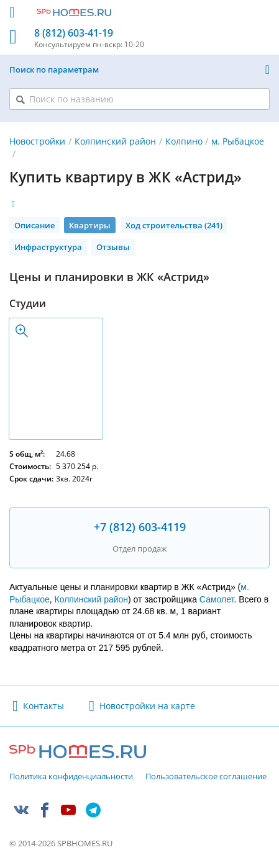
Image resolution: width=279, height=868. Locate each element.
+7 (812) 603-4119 (140, 527)
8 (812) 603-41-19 (74, 33)
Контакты (43, 706)
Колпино (184, 141)
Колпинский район (115, 141)
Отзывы (113, 247)
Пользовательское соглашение (206, 777)
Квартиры (90, 225)
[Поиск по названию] (139, 99)
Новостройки (37, 141)
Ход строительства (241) (174, 225)
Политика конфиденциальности (71, 777)
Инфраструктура (48, 247)
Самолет (217, 599)
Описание (34, 225)
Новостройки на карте (147, 706)
